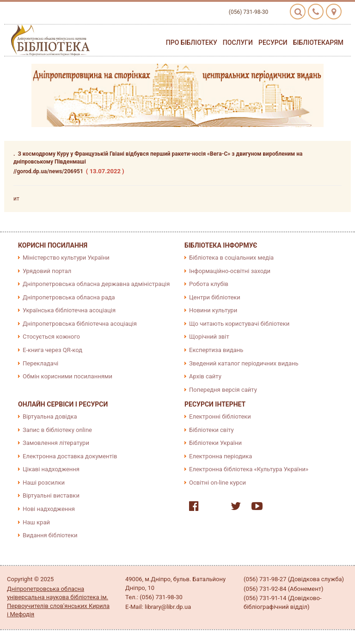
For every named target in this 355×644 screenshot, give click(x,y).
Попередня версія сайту (223, 390)
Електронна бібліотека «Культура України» (249, 469)
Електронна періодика (220, 456)
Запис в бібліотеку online (57, 430)
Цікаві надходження (51, 469)
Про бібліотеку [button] (192, 43)
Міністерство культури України (66, 258)
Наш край (36, 522)
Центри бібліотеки (215, 297)
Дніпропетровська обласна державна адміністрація (96, 284)
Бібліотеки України (215, 443)
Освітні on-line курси (217, 483)
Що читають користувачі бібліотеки (239, 324)
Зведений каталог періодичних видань (244, 363)
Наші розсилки (44, 483)
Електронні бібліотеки (220, 416)
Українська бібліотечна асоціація (69, 310)
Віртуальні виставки (51, 495)
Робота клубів (209, 284)
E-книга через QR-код (52, 350)
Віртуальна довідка (50, 416)
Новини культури (213, 310)
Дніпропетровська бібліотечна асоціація (80, 324)
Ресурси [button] (273, 43)
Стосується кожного (51, 337)
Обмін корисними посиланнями (67, 376)
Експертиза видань (216, 350)
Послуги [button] (238, 43)
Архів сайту (205, 376)
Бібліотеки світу (211, 430)
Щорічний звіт (209, 337)
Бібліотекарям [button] (318, 43)
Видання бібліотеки (50, 535)
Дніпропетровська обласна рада (69, 297)
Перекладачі (40, 363)
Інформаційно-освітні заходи (230, 271)
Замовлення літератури (56, 443)
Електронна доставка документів (70, 456)
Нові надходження (49, 509)
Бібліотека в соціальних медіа (231, 258)
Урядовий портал (47, 271)
